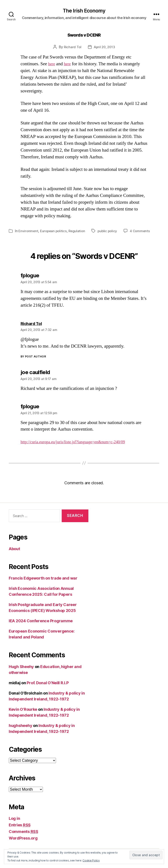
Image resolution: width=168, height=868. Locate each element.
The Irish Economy (84, 11)
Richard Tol (72, 48)
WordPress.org (23, 839)
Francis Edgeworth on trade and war (43, 579)
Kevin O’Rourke (23, 710)
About (14, 549)
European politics (55, 231)
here (52, 65)
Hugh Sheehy (21, 667)
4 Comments (143, 231)
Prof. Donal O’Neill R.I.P (48, 683)
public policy (110, 231)
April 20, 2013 (105, 48)
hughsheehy (20, 726)
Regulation (79, 231)
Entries (20, 825)
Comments (24, 832)
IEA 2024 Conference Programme (41, 621)
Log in (14, 819)
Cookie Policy (91, 860)
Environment (29, 231)
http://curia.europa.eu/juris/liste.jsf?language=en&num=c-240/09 (80, 442)
